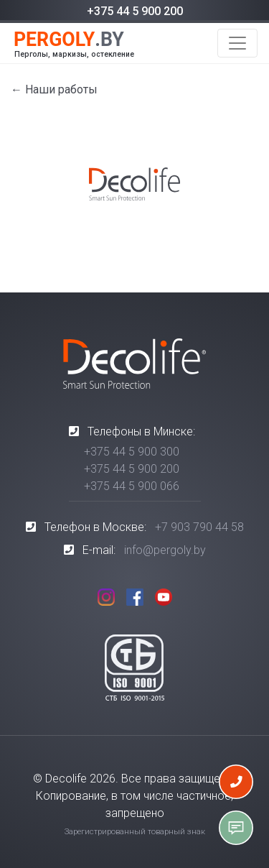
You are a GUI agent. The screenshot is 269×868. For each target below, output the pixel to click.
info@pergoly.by (165, 550)
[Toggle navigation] (237, 43)
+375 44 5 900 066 (132, 486)
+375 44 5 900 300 (132, 452)
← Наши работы (54, 89)
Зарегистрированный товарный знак (135, 832)
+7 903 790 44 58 (199, 527)
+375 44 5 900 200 (135, 11)
